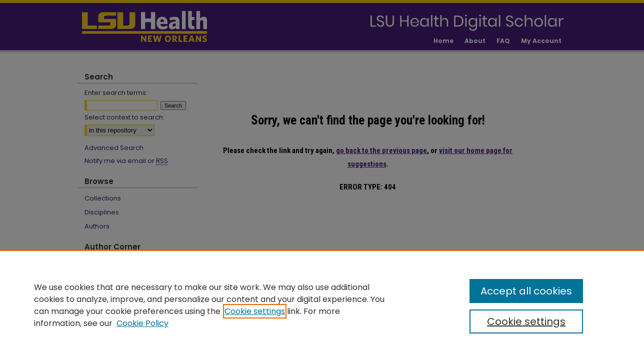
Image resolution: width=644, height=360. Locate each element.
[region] (322, 305)
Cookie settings (255, 311)
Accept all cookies (526, 291)
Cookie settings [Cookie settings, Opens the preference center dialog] (526, 321)
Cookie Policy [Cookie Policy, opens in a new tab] (142, 323)
